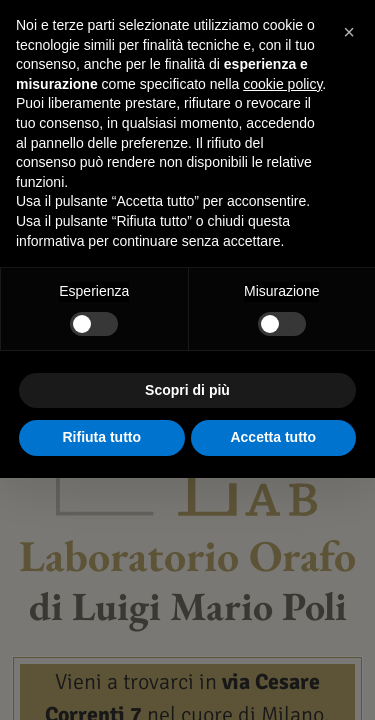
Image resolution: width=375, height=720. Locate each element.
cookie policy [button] (282, 84)
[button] (349, 32)
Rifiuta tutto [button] (101, 437)
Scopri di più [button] (187, 390)
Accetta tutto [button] (273, 437)
